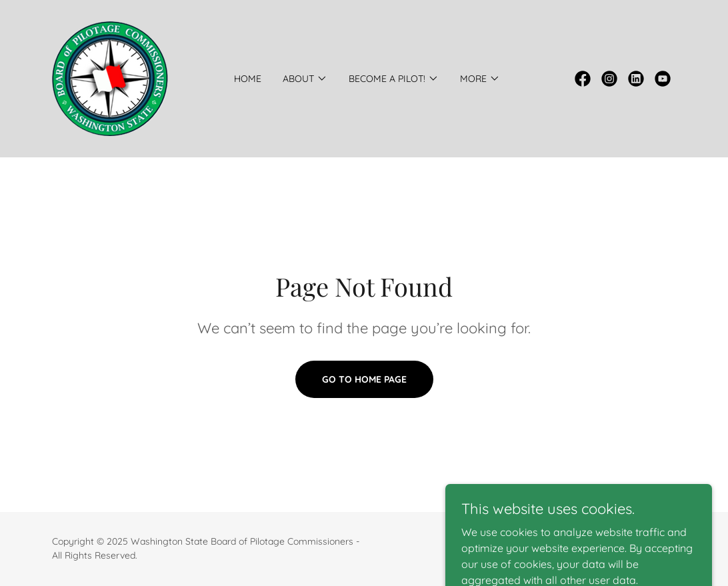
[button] (305, 79)
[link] (110, 77)
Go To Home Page (364, 379)
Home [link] (248, 79)
